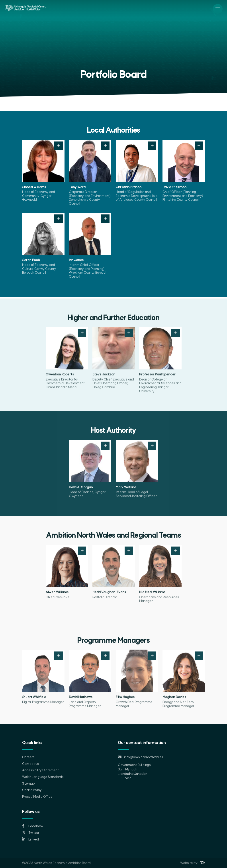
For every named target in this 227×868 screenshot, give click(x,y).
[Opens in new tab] (113, 826)
